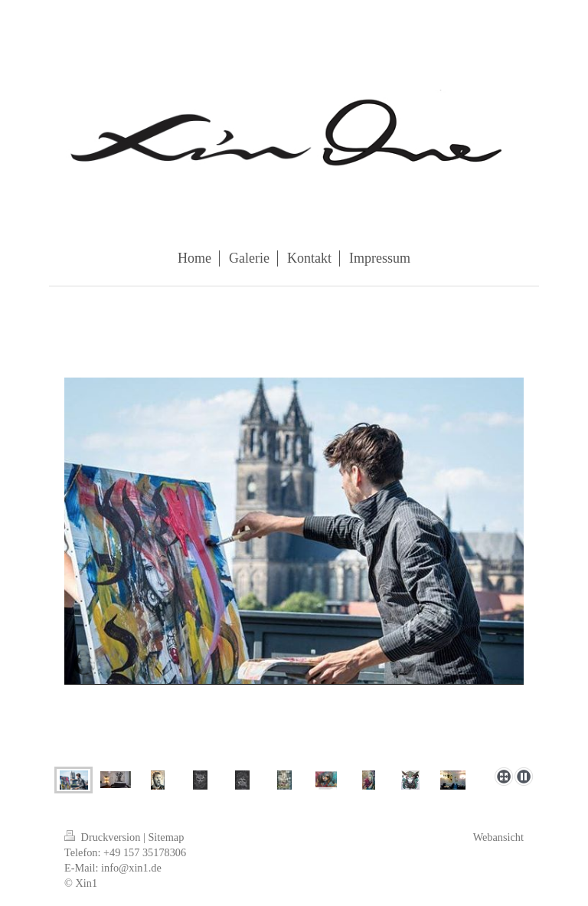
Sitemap (166, 837)
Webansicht (498, 837)
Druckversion (104, 837)
